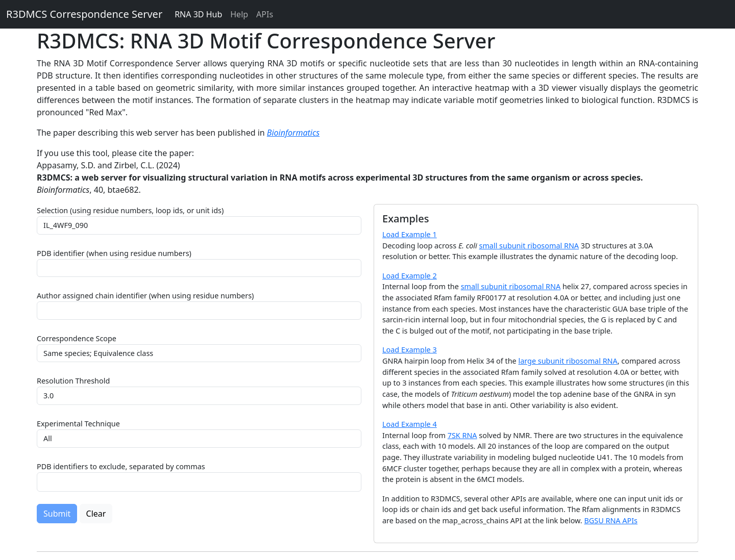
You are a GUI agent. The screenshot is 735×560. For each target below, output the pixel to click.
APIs (265, 14)
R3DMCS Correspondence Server (84, 14)
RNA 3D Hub (198, 14)
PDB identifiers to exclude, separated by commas (121, 466)
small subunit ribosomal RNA (529, 246)
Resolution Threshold (73, 381)
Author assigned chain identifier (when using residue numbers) (145, 296)
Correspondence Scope (77, 338)
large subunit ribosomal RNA (568, 361)
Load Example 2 (410, 276)
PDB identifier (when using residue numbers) (114, 253)
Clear (96, 514)
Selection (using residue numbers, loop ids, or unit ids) (130, 210)
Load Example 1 (410, 234)
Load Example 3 (410, 350)
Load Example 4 (410, 424)
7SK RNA (462, 435)
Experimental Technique (78, 424)
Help (239, 14)
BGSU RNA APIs (611, 520)
